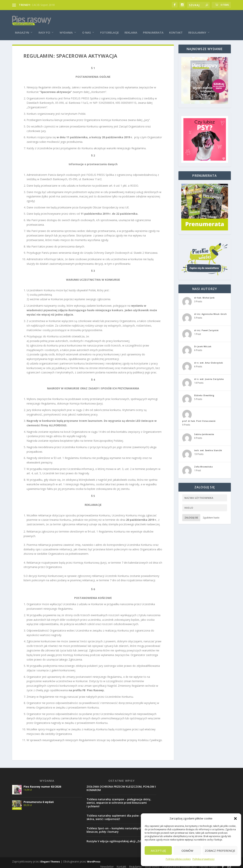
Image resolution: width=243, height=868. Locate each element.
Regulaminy (197, 27)
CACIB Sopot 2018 (43, 5)
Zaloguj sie (191, 515)
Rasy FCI (44, 27)
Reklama (131, 27)
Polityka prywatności (204, 859)
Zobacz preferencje (220, 851)
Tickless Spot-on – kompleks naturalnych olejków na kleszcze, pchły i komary (121, 828)
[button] (235, 819)
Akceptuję (158, 851)
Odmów (187, 851)
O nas (86, 27)
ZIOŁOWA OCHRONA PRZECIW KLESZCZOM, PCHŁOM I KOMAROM (121, 786)
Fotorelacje (110, 27)
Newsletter (107, 864)
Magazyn (22, 27)
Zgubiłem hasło (211, 515)
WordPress (94, 859)
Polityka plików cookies (178, 859)
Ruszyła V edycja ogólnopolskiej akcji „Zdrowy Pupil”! (121, 839)
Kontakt (176, 27)
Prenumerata (153, 27)
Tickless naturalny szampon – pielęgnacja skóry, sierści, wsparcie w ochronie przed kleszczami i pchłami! (119, 800)
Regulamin (136, 864)
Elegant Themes (50, 859)
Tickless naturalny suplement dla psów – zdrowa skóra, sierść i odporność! (119, 815)
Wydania (66, 27)
